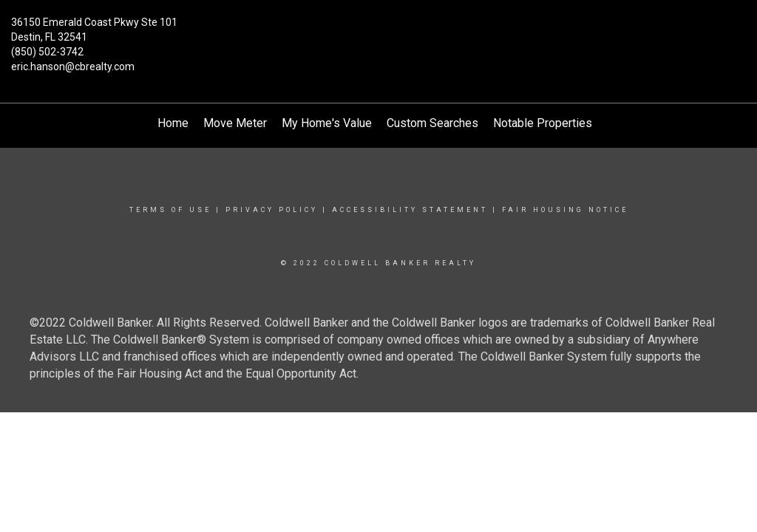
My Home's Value (327, 123)
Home (173, 123)
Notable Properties (543, 123)
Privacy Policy (272, 210)
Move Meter (235, 123)
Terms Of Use (170, 210)
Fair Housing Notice (565, 210)
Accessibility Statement (410, 210)
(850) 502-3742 (47, 52)
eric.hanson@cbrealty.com (73, 66)
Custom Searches (432, 123)
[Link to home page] (378, 31)
